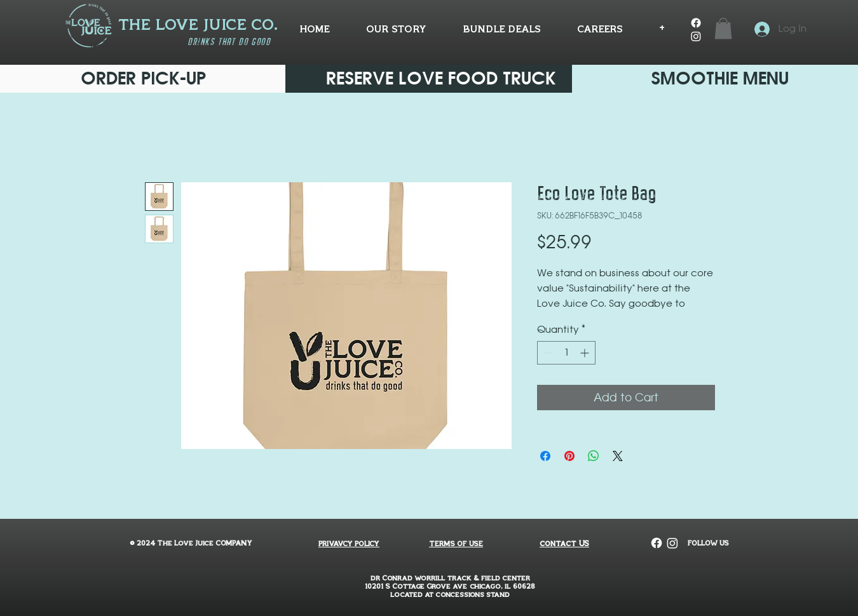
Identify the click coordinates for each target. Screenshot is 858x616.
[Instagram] (696, 36)
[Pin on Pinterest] (569, 456)
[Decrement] (547, 353)
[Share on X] (618, 456)
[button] (723, 28)
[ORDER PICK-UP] (144, 79)
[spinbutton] (566, 353)
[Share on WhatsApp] (594, 456)
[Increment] (586, 353)
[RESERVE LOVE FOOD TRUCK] (441, 78)
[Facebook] (696, 23)
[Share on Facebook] (545, 456)
